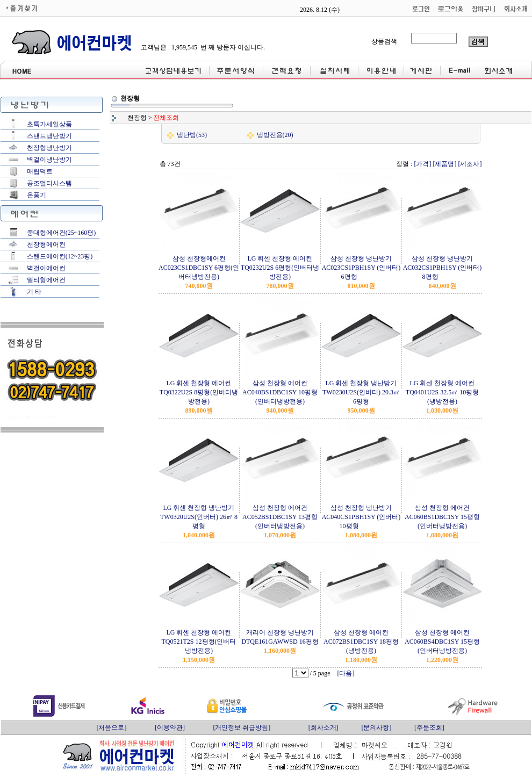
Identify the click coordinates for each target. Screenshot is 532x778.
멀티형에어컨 (46, 280)
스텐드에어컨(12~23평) (60, 256)
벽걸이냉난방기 (49, 160)
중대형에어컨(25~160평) (61, 233)
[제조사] (470, 164)
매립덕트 (40, 171)
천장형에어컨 (46, 244)
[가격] (423, 164)
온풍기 (37, 195)
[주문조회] (429, 727)
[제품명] (445, 164)
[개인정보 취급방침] (242, 727)
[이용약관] (170, 727)
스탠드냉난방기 (49, 136)
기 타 (34, 292)
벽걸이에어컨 (46, 268)
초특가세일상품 (49, 124)
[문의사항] (376, 727)
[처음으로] (111, 727)
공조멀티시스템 (49, 183)
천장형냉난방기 (49, 148)
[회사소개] (323, 727)
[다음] (346, 673)
